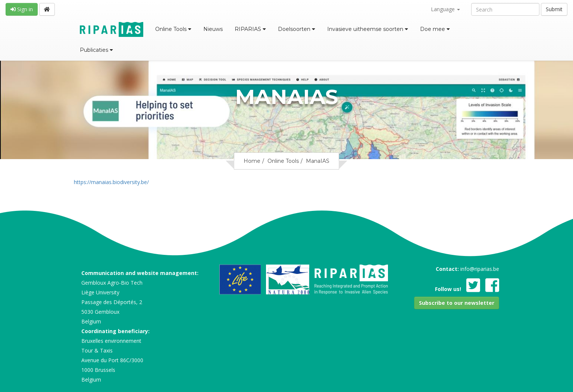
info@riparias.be (480, 269)
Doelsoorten (297, 29)
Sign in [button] (22, 9)
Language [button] (445, 9)
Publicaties (96, 50)
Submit (554, 9)
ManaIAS (318, 161)
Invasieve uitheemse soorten (368, 29)
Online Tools (173, 29)
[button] (457, 303)
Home (252, 161)
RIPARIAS (250, 29)
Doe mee (435, 29)
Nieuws (213, 29)
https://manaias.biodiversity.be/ (111, 182)
